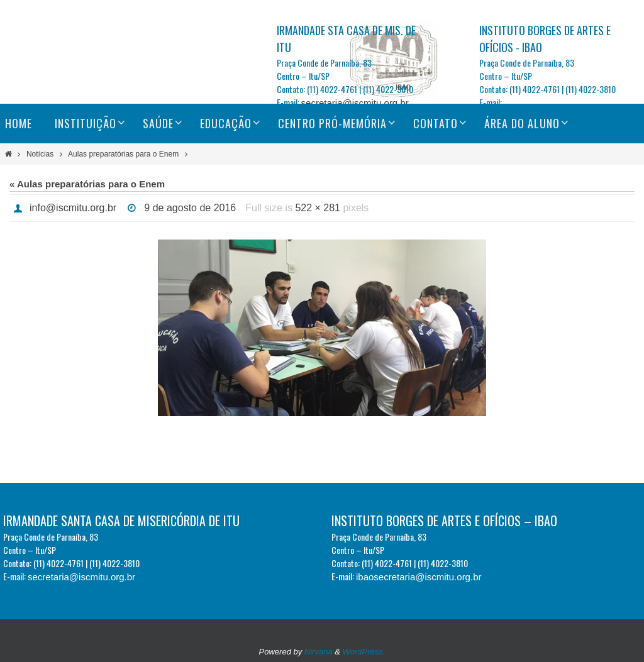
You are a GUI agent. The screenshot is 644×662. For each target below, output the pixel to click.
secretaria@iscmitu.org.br (355, 103)
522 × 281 (318, 208)
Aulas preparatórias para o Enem (123, 154)
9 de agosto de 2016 (190, 208)
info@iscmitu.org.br (73, 208)
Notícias (40, 154)
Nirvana (319, 652)
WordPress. (364, 652)
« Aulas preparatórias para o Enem (87, 184)
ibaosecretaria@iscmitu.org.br (419, 577)
